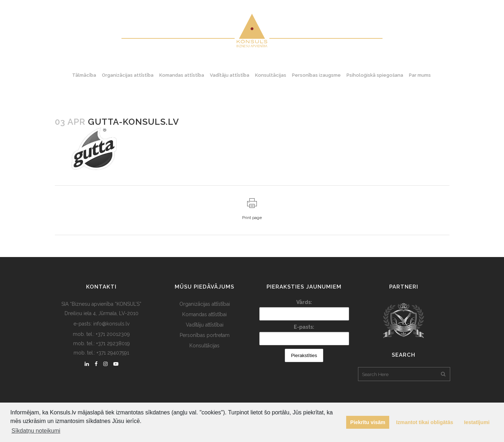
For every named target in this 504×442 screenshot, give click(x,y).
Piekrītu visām (368, 422)
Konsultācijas (204, 346)
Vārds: (304, 302)
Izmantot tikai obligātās (425, 422)
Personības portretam (205, 335)
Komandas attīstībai (204, 314)
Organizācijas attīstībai (205, 304)
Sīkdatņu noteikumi (36, 431)
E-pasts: (304, 327)
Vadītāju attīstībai (205, 325)
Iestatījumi (477, 422)
